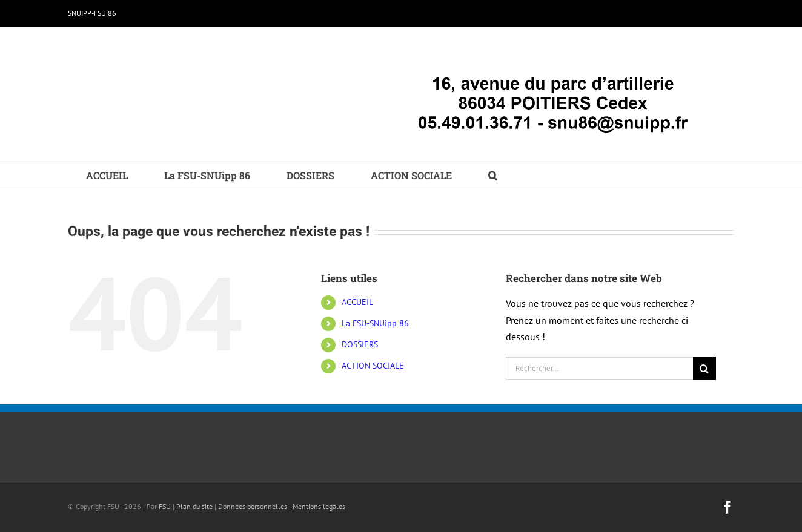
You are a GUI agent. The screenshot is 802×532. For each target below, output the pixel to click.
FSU (165, 506)
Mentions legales (319, 506)
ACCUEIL (357, 302)
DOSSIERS (360, 344)
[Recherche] (704, 369)
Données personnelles (253, 506)
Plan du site (194, 506)
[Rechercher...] (599, 369)
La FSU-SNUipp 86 (375, 323)
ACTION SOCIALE (373, 366)
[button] (493, 176)
